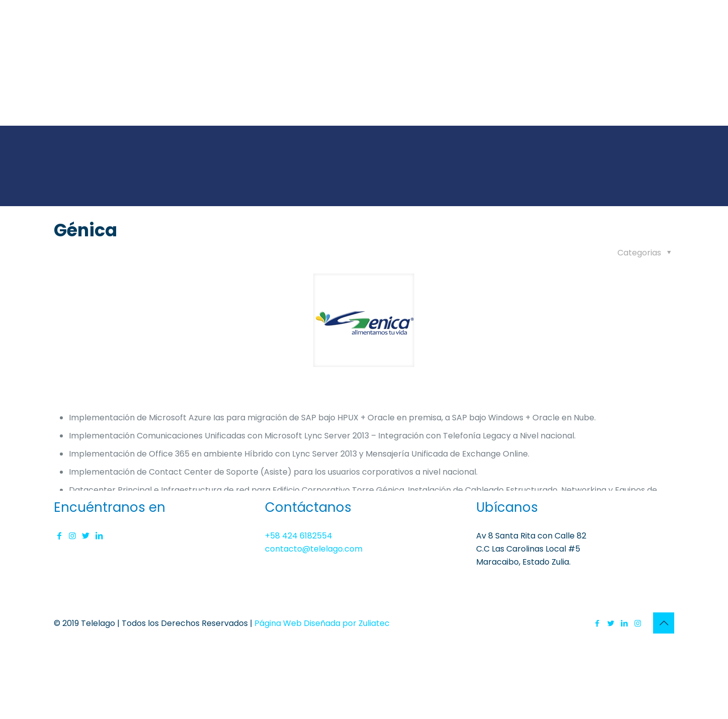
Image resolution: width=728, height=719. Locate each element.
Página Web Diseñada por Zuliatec (322, 623)
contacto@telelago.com (314, 549)
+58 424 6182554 (299, 536)
